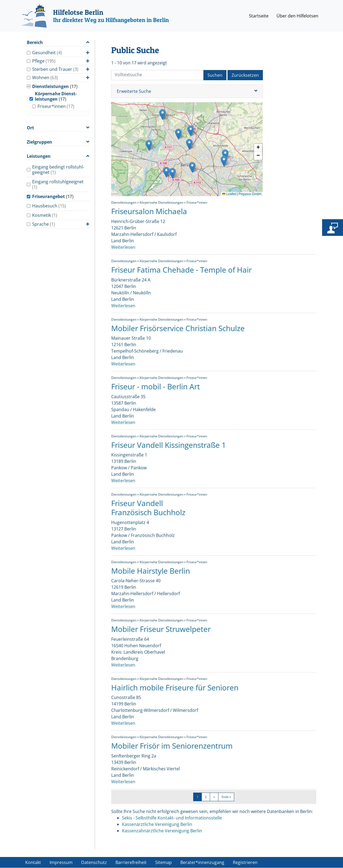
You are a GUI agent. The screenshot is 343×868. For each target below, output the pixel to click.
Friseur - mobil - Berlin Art (156, 386)
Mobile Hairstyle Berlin (151, 571)
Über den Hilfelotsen (297, 16)
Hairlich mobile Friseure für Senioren (175, 687)
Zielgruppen (40, 142)
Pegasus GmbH (250, 194)
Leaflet (229, 194)
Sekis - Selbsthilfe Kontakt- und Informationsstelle (172, 818)
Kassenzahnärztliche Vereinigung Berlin (162, 831)
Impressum (61, 862)
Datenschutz (94, 862)
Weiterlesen (123, 247)
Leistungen (39, 156)
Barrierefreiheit (131, 862)
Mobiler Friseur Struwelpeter (161, 629)
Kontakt (33, 862)
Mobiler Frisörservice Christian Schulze (178, 328)
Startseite (259, 16)
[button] (224, 161)
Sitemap (163, 862)
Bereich (35, 43)
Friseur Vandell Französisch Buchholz (148, 508)
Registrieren (245, 862)
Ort (30, 128)
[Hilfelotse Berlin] (95, 16)
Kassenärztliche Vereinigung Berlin (157, 824)
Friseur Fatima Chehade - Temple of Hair (181, 270)
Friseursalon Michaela (149, 211)
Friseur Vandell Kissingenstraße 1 (169, 445)
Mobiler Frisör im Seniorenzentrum (172, 746)
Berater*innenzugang (202, 862)
